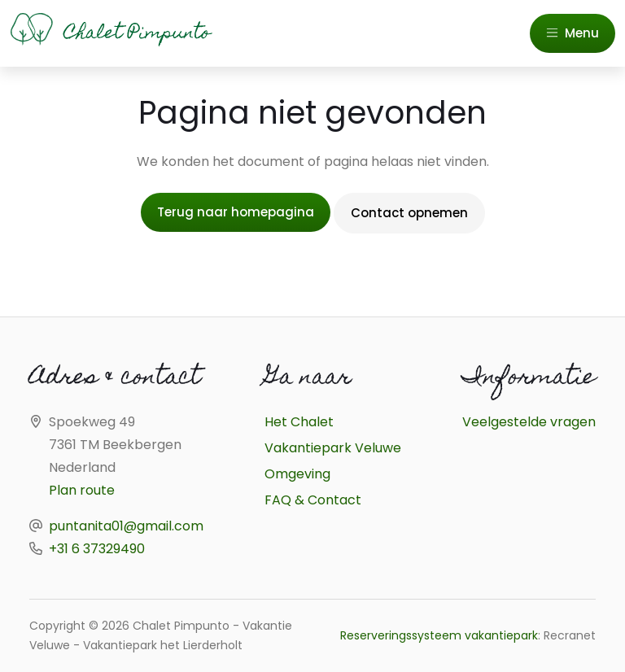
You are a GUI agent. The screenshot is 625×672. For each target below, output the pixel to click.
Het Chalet (299, 422)
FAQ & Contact (313, 500)
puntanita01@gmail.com (126, 526)
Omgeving (297, 474)
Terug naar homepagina (236, 212)
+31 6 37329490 (97, 549)
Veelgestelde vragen (529, 422)
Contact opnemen (409, 213)
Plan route (82, 490)
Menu (573, 33)
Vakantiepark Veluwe (333, 448)
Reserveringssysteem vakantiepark (439, 635)
